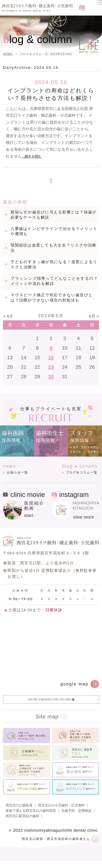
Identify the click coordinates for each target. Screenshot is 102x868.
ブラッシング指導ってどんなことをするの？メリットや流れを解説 (54, 281)
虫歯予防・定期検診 (76, 818)
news (21, 470)
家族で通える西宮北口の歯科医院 (31, 818)
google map (80, 685)
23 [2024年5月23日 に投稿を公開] (51, 367)
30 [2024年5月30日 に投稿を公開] (51, 377)
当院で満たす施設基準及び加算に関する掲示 (51, 704)
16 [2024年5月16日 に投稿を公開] (51, 357)
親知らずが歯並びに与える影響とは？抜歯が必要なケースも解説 (54, 215)
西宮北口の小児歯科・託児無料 (61, 812)
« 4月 (8, 316)
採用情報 (11, 440)
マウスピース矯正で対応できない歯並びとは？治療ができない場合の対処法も (52, 298)
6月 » (94, 316)
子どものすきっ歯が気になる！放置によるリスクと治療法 (54, 265)
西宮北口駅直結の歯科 (22, 823)
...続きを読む (33, 156)
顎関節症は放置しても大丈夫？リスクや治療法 (53, 248)
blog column (74, 470)
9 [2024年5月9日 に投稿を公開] (51, 348)
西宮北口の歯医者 (19, 812)
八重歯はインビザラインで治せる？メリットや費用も (54, 231)
